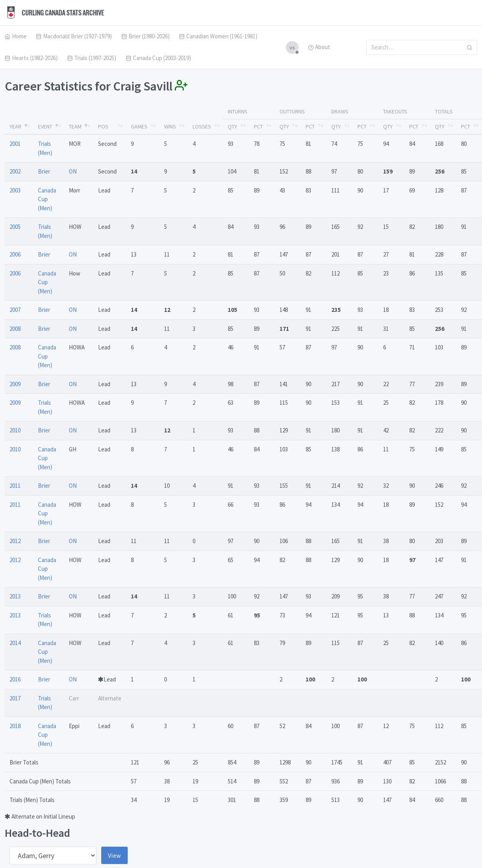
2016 (15, 679)
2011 (15, 486)
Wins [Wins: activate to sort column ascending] (170, 126)
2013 (15, 596)
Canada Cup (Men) (47, 199)
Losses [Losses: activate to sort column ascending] (202, 126)
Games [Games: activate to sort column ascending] (139, 126)
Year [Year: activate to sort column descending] (15, 126)
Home (16, 36)
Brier (44, 171)
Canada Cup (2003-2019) (158, 58)
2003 (15, 190)
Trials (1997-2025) (92, 58)
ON (73, 171)
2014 (15, 643)
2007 (15, 310)
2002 (15, 171)
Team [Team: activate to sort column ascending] (75, 126)
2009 (15, 384)
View (114, 855)
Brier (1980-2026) (146, 36)
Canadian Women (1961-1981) (218, 36)
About (319, 47)
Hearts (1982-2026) (31, 58)
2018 (15, 726)
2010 (15, 430)
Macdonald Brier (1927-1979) (74, 36)
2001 (15, 144)
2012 (15, 541)
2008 (15, 329)
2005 (15, 227)
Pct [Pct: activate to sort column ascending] (258, 126)
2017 (15, 698)
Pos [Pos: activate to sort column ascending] (103, 126)
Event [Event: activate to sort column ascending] (45, 126)
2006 (15, 254)
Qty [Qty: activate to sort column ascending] (232, 126)
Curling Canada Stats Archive (55, 13)
